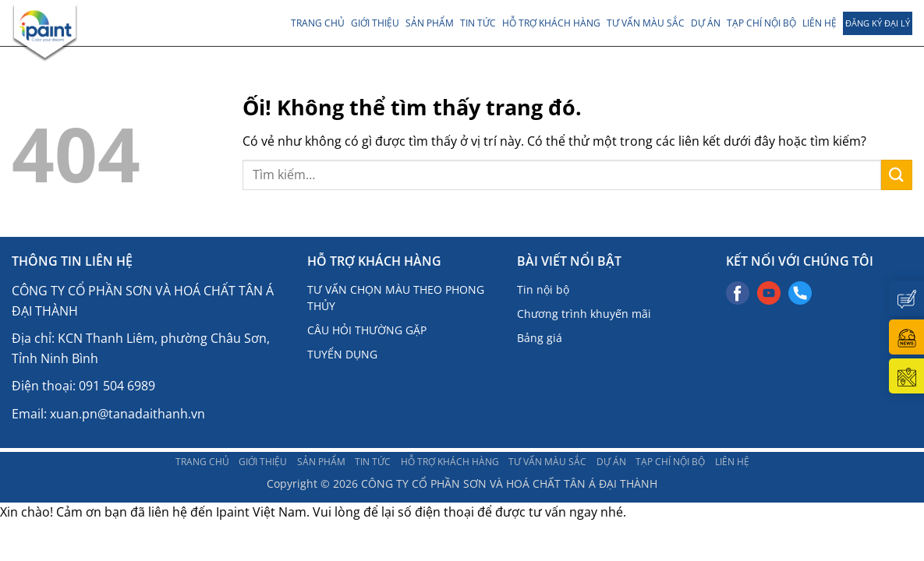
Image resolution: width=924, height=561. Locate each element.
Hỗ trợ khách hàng (551, 23)
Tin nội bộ (543, 289)
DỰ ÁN (706, 23)
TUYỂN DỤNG (342, 354)
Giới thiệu (375, 23)
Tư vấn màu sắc (646, 23)
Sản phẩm (430, 23)
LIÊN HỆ (820, 23)
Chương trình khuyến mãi (584, 314)
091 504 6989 (117, 386)
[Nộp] (897, 175)
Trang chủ (318, 23)
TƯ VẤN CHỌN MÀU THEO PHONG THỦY (396, 298)
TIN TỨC (478, 23)
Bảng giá (540, 338)
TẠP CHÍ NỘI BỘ (761, 23)
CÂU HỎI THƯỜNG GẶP (367, 330)
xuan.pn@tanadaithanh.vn (127, 414)
